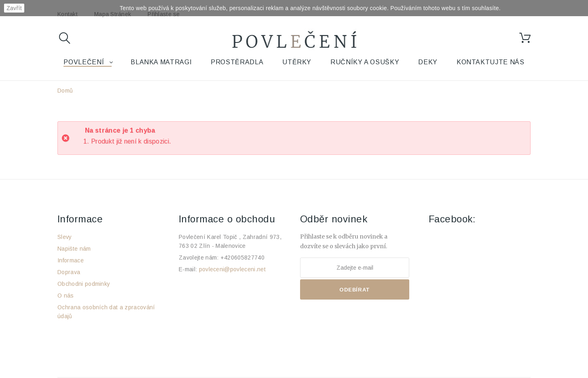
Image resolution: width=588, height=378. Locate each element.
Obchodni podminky (84, 284)
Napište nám (74, 249)
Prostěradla (237, 62)
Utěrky (297, 62)
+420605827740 (242, 258)
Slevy (65, 237)
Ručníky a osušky (365, 62)
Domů (65, 91)
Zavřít (14, 8)
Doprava (69, 272)
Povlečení (84, 62)
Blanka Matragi (161, 62)
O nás (66, 296)
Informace (71, 260)
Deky (428, 62)
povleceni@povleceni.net (232, 269)
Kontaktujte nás (491, 62)
